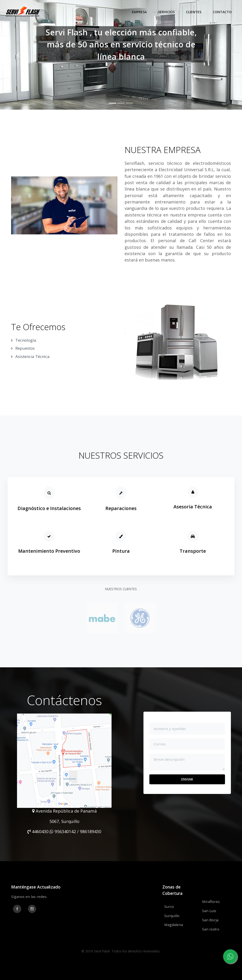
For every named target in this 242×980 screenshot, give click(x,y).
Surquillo (172, 916)
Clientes (194, 12)
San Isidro (211, 929)
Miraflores (211, 901)
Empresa (139, 12)
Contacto (222, 12)
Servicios (166, 12)
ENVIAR (187, 779)
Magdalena (174, 925)
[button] (18, 55)
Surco (169, 906)
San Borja (210, 920)
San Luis (209, 911)
